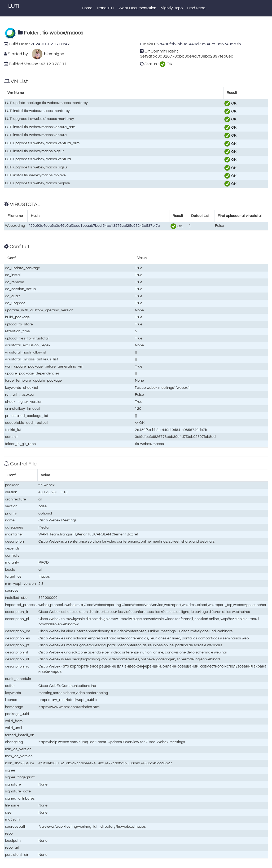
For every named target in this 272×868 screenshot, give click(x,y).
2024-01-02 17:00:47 (50, 44)
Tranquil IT (105, 8)
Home (87, 8)
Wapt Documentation (137, 8)
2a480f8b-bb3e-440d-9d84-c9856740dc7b (199, 44)
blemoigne (53, 54)
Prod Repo (196, 8)
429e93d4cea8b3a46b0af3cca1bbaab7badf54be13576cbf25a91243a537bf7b (94, 226)
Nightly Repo (172, 8)
